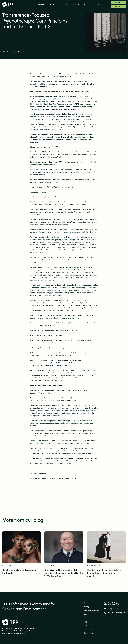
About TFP (54, 4)
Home (31, 4)
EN (119, 6)
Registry (76, 4)
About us (42, 4)
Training (65, 4)
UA (119, 2)
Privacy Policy (88, 629)
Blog (85, 4)
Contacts (95, 4)
